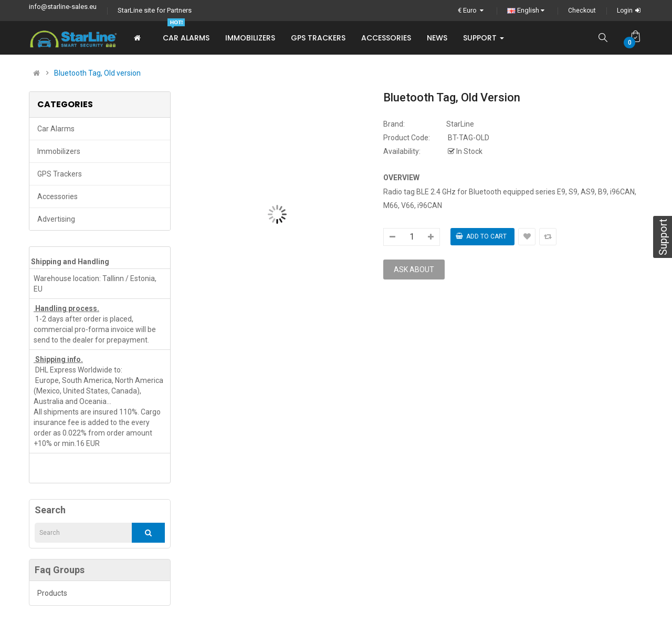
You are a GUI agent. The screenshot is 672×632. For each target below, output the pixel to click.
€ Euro (472, 10)
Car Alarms (56, 129)
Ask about (414, 270)
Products (52, 593)
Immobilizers (59, 151)
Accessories (57, 196)
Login (630, 11)
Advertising (56, 219)
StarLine (460, 124)
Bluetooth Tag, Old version (97, 73)
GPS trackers (60, 174)
